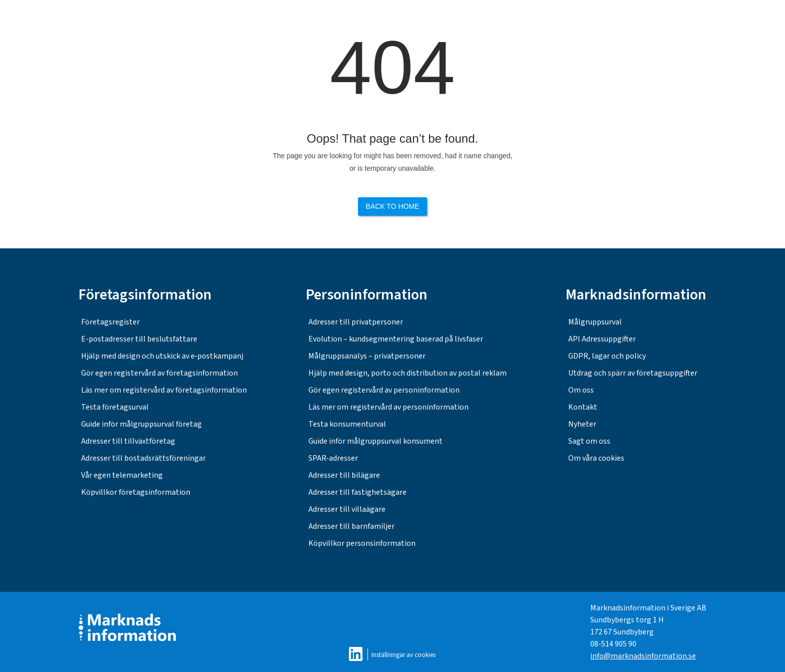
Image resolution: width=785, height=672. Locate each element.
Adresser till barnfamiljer (351, 526)
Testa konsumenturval (347, 424)
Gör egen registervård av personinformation (384, 390)
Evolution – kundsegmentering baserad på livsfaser (396, 339)
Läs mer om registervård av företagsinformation (164, 390)
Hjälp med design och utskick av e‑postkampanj (162, 356)
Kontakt (583, 407)
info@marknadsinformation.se (643, 656)
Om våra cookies (596, 458)
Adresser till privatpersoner (356, 322)
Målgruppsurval (595, 322)
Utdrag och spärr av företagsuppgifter (633, 373)
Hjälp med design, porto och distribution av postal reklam (408, 373)
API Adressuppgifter (602, 339)
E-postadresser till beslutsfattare (139, 339)
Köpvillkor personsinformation (362, 543)
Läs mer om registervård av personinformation (388, 407)
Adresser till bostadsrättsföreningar (143, 458)
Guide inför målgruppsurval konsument (375, 441)
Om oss (581, 390)
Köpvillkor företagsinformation (136, 492)
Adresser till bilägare (344, 475)
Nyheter (582, 424)
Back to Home (393, 206)
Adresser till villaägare (347, 509)
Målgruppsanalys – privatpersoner (367, 356)
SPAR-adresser (333, 458)
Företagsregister (110, 322)
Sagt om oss (589, 441)
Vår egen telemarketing (122, 475)
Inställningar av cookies (404, 655)
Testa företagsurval (115, 407)
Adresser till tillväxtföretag (128, 441)
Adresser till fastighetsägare (357, 492)
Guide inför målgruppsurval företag (141, 424)
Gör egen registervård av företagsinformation (159, 373)
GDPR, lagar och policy (607, 356)
